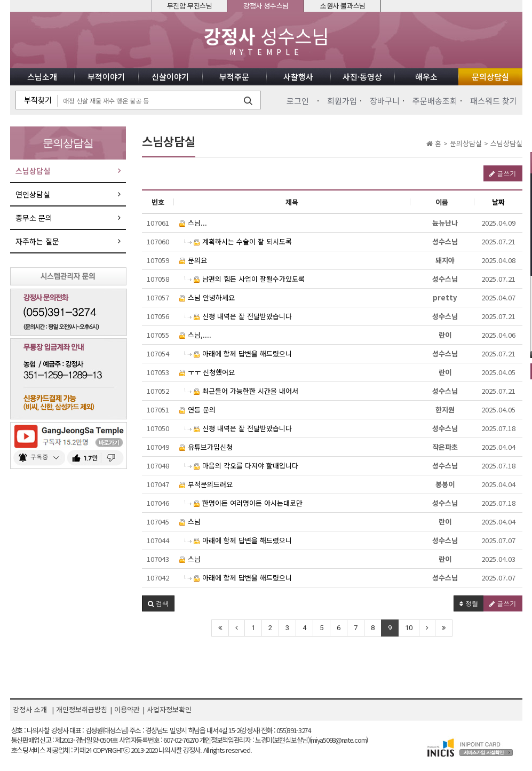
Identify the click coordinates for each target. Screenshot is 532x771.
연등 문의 (197, 410)
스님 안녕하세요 (207, 297)
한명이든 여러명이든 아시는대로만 (244, 503)
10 (409, 628)
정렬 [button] (469, 603)
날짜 (498, 202)
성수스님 (266, 41)
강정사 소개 (30, 709)
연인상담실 (33, 194)
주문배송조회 (435, 101)
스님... (193, 223)
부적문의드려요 (206, 484)
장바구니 (385, 101)
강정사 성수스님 (266, 6)
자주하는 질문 (37, 241)
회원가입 (342, 101)
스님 (190, 522)
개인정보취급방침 (82, 709)
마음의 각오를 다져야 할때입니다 (241, 466)
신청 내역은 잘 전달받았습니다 (238, 316)
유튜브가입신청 (206, 447)
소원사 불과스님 (343, 6)
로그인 (298, 101)
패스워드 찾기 (494, 101)
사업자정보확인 (169, 709)
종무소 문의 (34, 218)
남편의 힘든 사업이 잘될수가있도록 (245, 279)
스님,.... (195, 335)
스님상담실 (33, 171)
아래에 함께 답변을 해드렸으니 (238, 353)
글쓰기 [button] (503, 173)
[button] (158, 603)
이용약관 (127, 709)
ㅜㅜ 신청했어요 (207, 372)
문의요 (193, 260)
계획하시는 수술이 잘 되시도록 (238, 241)
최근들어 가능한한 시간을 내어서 (241, 391)
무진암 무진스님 (190, 6)
